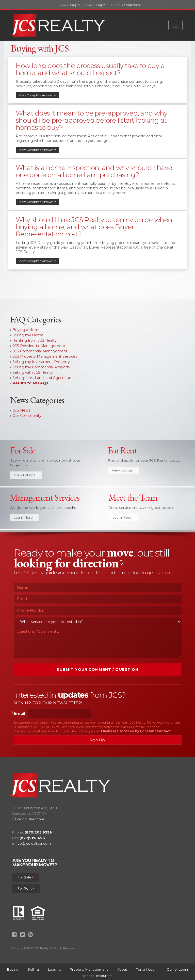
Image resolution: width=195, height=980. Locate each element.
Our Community (27, 416)
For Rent (26, 889)
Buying (13, 969)
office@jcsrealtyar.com (31, 843)
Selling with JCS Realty (33, 372)
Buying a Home (27, 330)
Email (19, 714)
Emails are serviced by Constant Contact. (136, 731)
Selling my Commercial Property (41, 367)
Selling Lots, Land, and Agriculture (43, 378)
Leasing (54, 969)
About (122, 969)
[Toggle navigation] (175, 25)
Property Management (89, 969)
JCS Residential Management (39, 346)
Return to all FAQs (30, 383)
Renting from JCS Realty (35, 340)
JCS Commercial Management (40, 351)
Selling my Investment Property (41, 362)
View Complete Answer (37, 95)
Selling (33, 969)
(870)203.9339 (38, 832)
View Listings (26, 475)
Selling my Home (28, 335)
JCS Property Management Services (45, 356)
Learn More (25, 517)
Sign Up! (98, 740)
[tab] (97, 83)
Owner (95, 5)
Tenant (69, 5)
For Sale (26, 877)
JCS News (21, 410)
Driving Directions (30, 819)
